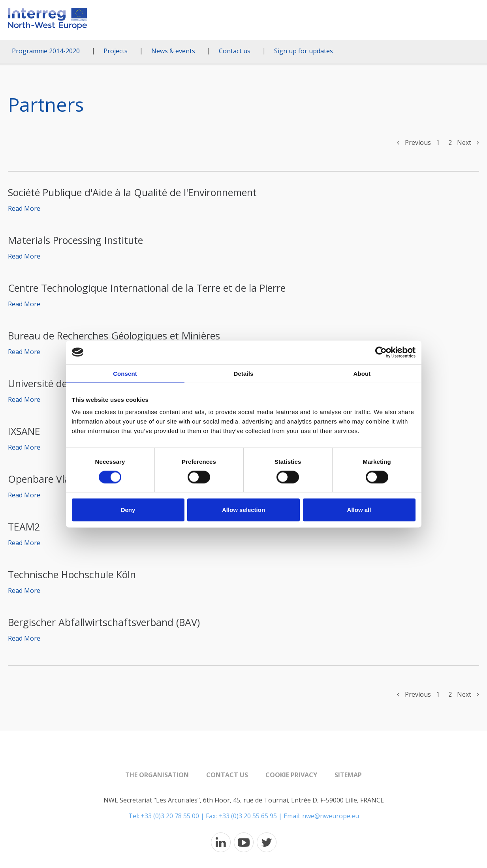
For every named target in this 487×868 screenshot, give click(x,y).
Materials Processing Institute (75, 240)
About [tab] (362, 373)
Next (468, 142)
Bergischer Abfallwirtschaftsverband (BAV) (104, 622)
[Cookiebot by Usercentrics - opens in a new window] (381, 352)
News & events (173, 51)
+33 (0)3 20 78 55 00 (170, 816)
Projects (116, 51)
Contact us (235, 51)
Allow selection (243, 510)
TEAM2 (24, 527)
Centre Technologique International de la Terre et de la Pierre (147, 288)
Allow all (359, 510)
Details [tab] (244, 373)
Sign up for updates (304, 51)
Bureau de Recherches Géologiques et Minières (114, 336)
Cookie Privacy (291, 775)
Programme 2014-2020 (46, 51)
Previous (414, 142)
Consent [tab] (125, 373)
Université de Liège (51, 383)
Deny (128, 510)
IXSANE (24, 431)
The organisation (157, 775)
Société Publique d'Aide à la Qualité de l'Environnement (132, 192)
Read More (24, 208)
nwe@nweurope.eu (331, 816)
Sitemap (348, 775)
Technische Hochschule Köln (72, 574)
